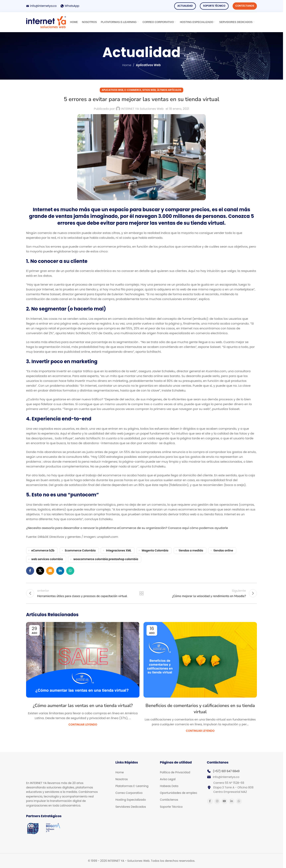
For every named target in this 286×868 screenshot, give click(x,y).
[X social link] (40, 571)
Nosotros (122, 779)
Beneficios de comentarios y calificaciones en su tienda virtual (200, 709)
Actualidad (185, 6)
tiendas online (223, 551)
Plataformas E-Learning (132, 786)
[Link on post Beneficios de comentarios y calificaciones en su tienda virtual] (200, 660)
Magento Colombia (155, 551)
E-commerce (133, 90)
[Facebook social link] (30, 571)
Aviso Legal (168, 779)
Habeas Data (169, 786)
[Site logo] (46, 22)
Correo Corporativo (129, 793)
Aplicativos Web (148, 65)
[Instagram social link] (217, 801)
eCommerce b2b (43, 551)
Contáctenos (169, 800)
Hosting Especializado (131, 800)
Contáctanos (245, 6)
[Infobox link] (41, 6)
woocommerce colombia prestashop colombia (106, 559)
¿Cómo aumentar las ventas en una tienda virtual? (83, 706)
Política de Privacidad (175, 772)
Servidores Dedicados (131, 807)
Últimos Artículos (169, 90)
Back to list (142, 593)
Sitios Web (149, 90)
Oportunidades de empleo (179, 793)
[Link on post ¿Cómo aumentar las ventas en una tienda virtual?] (83, 660)
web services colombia (47, 559)
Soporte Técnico (214, 6)
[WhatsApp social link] (70, 571)
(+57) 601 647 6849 (226, 771)
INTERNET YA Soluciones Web (142, 109)
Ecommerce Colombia (80, 551)
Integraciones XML (119, 551)
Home (127, 65)
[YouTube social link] (224, 801)
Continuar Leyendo (83, 725)
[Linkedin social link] (60, 571)
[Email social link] (50, 571)
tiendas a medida (191, 551)
